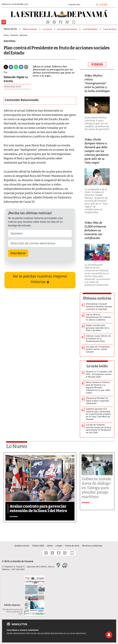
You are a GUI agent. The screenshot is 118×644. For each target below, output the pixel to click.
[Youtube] (74, 22)
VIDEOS (97, 64)
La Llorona (47, 29)
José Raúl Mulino (90, 29)
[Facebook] (61, 22)
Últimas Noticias (30, 29)
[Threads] (48, 22)
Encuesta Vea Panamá (67, 29)
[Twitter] (6, 67)
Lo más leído (97, 366)
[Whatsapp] (16, 67)
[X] (55, 22)
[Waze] (65, 565)
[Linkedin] (21, 67)
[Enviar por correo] (26, 67)
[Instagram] (67, 22)
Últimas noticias (97, 298)
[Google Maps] (58, 565)
